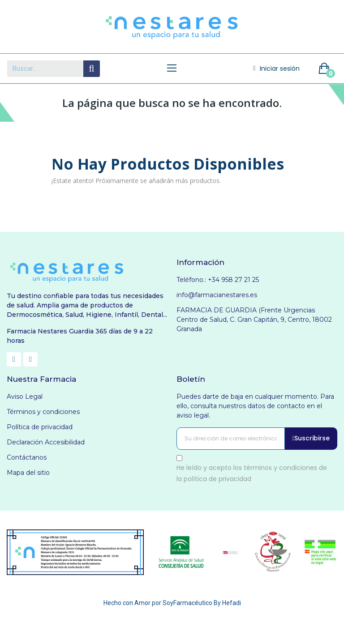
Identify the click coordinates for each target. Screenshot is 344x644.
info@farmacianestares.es (217, 295)
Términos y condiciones (43, 412)
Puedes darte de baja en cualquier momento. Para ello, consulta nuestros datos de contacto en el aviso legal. (255, 406)
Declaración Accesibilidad (46, 442)
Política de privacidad (40, 427)
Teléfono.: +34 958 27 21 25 (218, 280)
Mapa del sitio (28, 473)
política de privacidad (217, 479)
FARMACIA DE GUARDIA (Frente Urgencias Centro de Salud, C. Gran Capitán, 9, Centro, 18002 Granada (254, 320)
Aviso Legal (25, 397)
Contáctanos (27, 457)
